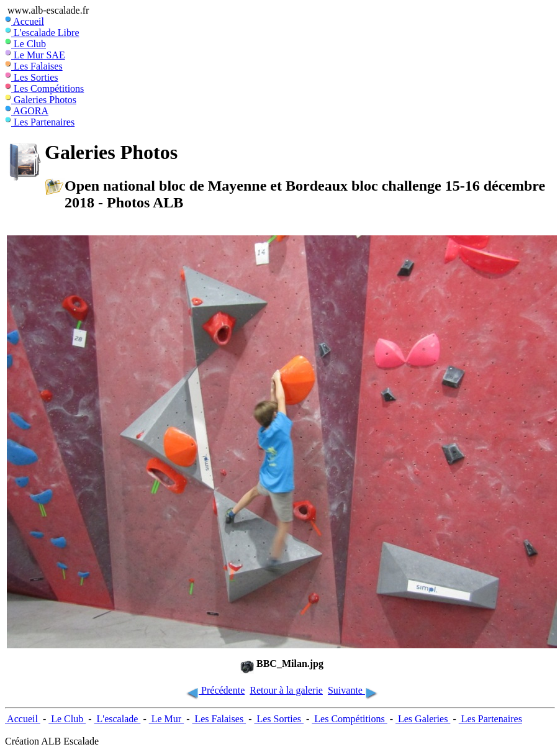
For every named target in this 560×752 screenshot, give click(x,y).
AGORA (27, 111)
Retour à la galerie (286, 690)
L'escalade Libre (42, 33)
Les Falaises (34, 66)
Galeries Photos (41, 100)
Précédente (215, 690)
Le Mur (166, 719)
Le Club (25, 44)
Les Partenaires (40, 122)
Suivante (353, 690)
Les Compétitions (44, 88)
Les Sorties (32, 77)
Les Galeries (423, 719)
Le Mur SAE (35, 55)
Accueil (25, 21)
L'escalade (118, 719)
